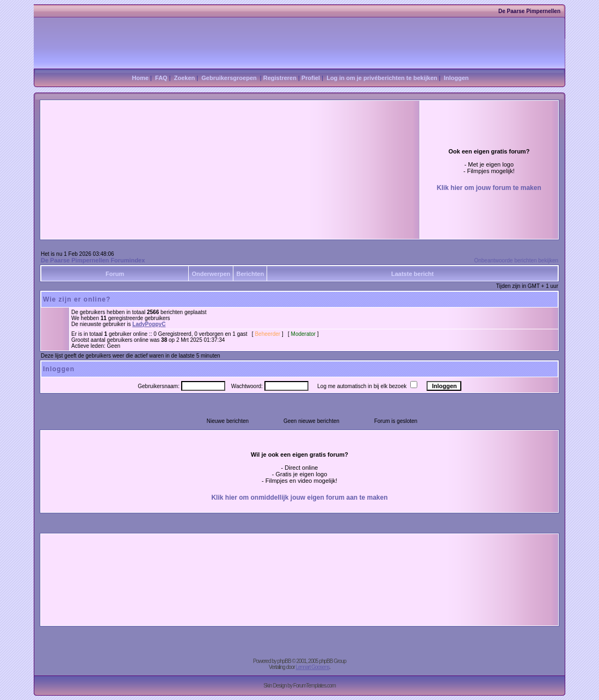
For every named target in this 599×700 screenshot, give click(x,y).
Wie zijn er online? (77, 299)
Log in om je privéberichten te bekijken (382, 78)
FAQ (161, 78)
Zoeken (185, 78)
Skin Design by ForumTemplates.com (299, 686)
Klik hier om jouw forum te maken (489, 188)
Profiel (311, 78)
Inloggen (456, 78)
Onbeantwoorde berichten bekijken (516, 260)
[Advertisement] (187, 143)
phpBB (284, 661)
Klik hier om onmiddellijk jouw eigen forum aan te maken (299, 498)
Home (140, 78)
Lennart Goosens (313, 667)
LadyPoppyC (149, 324)
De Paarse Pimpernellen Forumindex (93, 260)
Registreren (280, 78)
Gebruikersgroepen (229, 78)
